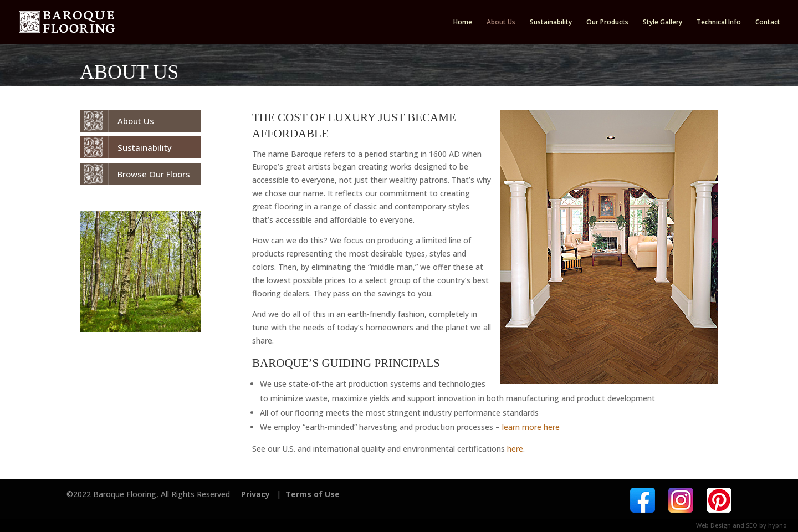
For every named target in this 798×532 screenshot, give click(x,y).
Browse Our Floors (154, 174)
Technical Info (719, 22)
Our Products (607, 22)
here (515, 449)
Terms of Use (313, 494)
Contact (768, 22)
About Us (501, 22)
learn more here (531, 427)
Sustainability (551, 22)
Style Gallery (663, 22)
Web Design (713, 525)
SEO (752, 525)
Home (463, 22)
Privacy (255, 494)
